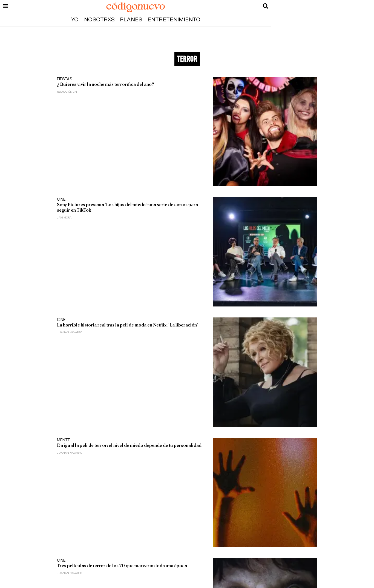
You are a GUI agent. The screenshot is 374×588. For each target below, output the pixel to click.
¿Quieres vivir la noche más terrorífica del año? (106, 84)
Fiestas (65, 79)
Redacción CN (67, 92)
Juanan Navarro (70, 333)
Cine (61, 200)
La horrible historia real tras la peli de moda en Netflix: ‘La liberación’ (127, 325)
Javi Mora (64, 218)
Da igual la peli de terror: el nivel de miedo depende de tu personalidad (129, 445)
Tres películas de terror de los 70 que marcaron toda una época (122, 566)
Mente (64, 440)
